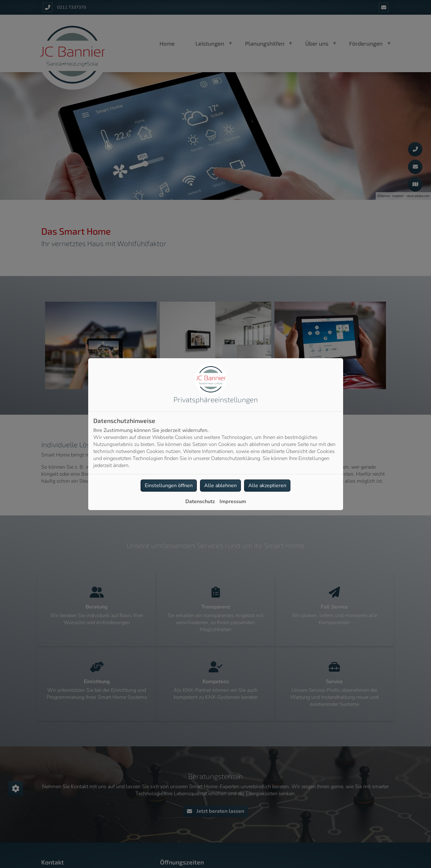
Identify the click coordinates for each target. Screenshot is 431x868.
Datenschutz (200, 502)
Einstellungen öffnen (169, 486)
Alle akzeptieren (267, 486)
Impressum (233, 502)
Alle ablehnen (220, 486)
